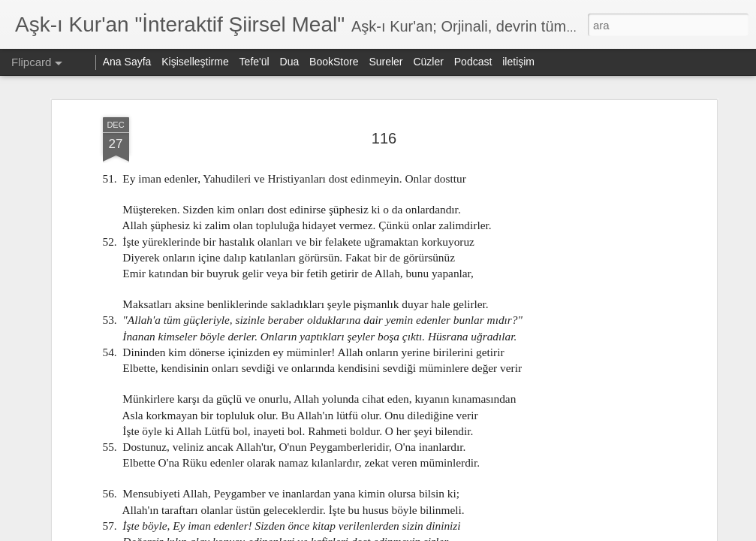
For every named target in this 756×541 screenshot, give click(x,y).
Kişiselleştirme (195, 62)
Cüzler (428, 62)
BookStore (334, 62)
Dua (290, 62)
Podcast (473, 62)
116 (384, 138)
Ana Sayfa (127, 62)
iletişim (518, 62)
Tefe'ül (255, 62)
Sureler (386, 62)
